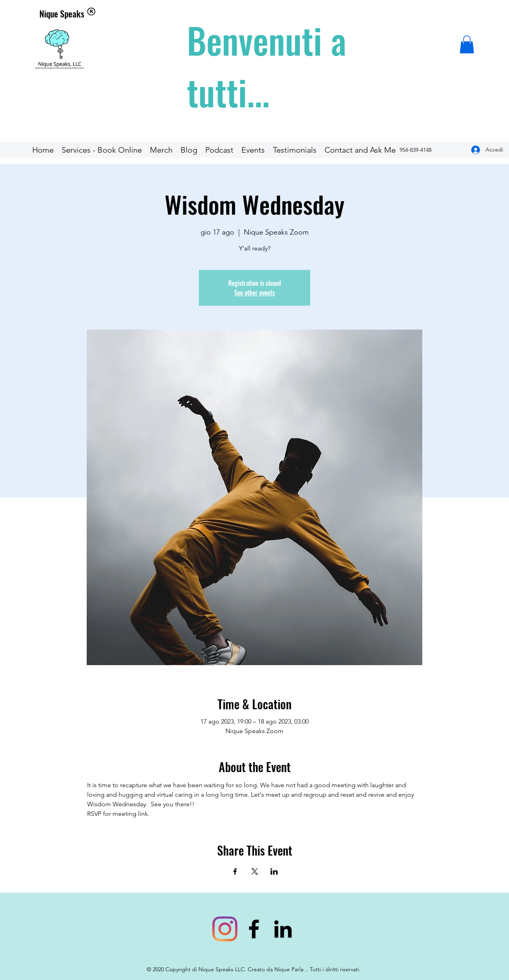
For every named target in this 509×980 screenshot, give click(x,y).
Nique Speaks (62, 14)
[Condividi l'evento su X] (255, 871)
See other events (254, 293)
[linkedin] (283, 929)
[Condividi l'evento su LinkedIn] (274, 871)
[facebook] (254, 929)
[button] (467, 44)
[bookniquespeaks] (225, 929)
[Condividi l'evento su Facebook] (235, 871)
